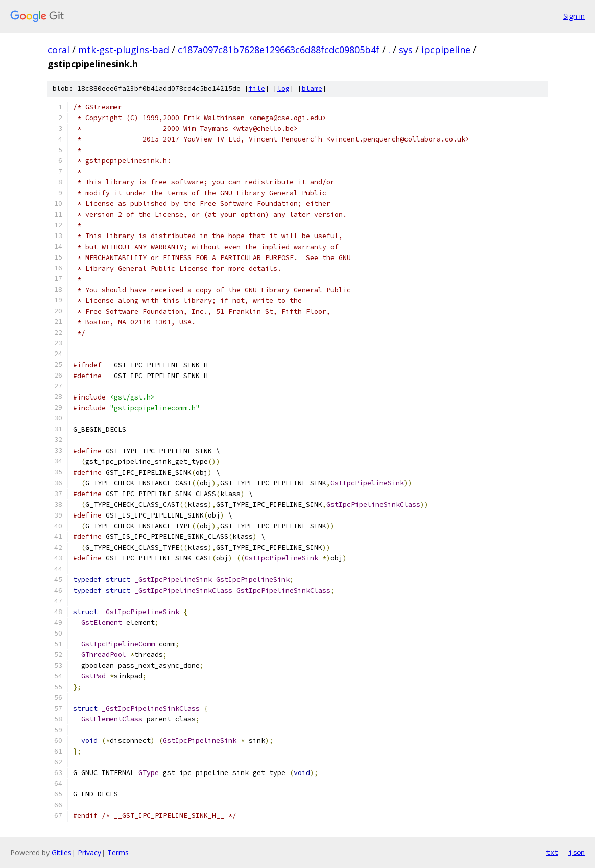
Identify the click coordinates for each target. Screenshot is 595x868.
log (283, 89)
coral (58, 50)
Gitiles (62, 852)
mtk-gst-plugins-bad (124, 50)
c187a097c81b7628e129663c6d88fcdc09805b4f (279, 50)
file (257, 89)
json (577, 852)
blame (312, 89)
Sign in (574, 16)
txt (552, 852)
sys (406, 50)
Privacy (89, 852)
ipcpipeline (446, 50)
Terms (118, 852)
